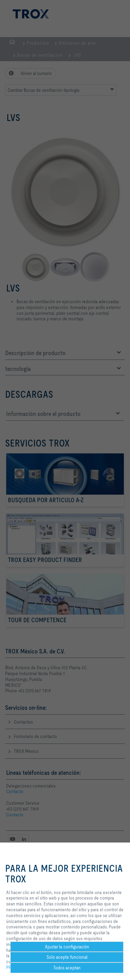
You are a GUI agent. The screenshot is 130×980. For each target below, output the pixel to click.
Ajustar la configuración (67, 947)
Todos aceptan (67, 968)
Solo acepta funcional (67, 957)
